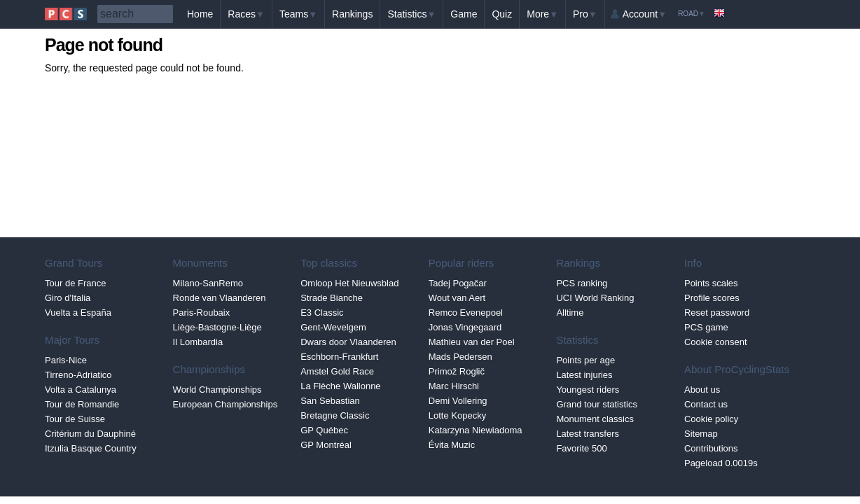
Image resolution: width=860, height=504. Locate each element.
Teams (298, 14)
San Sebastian (330, 401)
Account (645, 14)
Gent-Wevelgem (333, 327)
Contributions (711, 448)
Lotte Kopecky (457, 415)
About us (702, 390)
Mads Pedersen (460, 357)
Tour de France (75, 283)
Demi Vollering (458, 401)
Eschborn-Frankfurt (339, 357)
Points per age (585, 360)
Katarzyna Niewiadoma (476, 430)
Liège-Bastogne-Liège (217, 327)
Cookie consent (716, 342)
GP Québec (324, 430)
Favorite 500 (581, 448)
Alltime (570, 313)
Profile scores (712, 298)
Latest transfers (588, 434)
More (542, 14)
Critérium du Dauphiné (90, 434)
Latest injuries (584, 375)
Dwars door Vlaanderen (348, 342)
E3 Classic (322, 313)
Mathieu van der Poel (472, 342)
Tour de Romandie (82, 404)
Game (464, 14)
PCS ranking (582, 283)
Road (692, 14)
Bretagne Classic (335, 415)
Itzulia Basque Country (91, 448)
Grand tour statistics (597, 404)
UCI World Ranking (595, 298)
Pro (585, 14)
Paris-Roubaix (202, 313)
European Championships (226, 404)
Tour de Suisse (75, 419)
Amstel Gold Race (337, 371)
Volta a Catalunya (81, 390)
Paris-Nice (66, 360)
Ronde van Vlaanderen (220, 298)
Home (200, 14)
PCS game (706, 327)
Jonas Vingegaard (465, 327)
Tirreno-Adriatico (78, 375)
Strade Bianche (332, 298)
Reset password (717, 313)
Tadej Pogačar (458, 283)
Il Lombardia (198, 342)
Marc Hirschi (454, 386)
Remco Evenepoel (466, 313)
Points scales (711, 283)
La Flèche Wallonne (340, 386)
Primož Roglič (457, 371)
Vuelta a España (78, 313)
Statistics (411, 14)
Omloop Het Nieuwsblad (349, 283)
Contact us (706, 404)
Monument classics (595, 419)
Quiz (502, 14)
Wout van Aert (457, 298)
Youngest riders (588, 390)
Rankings (352, 14)
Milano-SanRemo (208, 283)
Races (246, 14)
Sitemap (701, 434)
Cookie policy (711, 419)
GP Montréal (326, 445)
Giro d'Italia (68, 298)
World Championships (217, 390)
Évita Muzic (452, 445)
